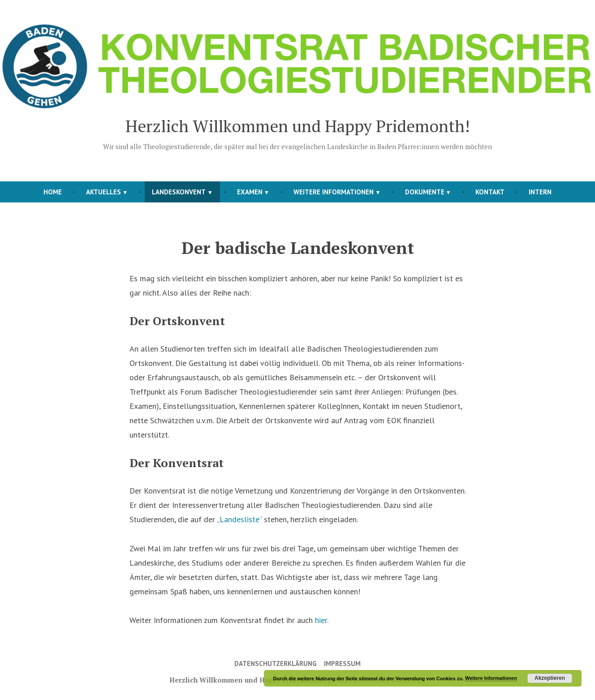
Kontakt (490, 192)
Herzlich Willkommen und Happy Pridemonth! (298, 126)
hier (321, 620)
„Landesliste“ (239, 519)
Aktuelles (103, 192)
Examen (250, 192)
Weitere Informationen (334, 192)
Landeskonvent (179, 192)
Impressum (342, 663)
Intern (540, 192)
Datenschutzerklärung (276, 663)
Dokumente (425, 192)
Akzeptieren (550, 678)
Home (53, 192)
